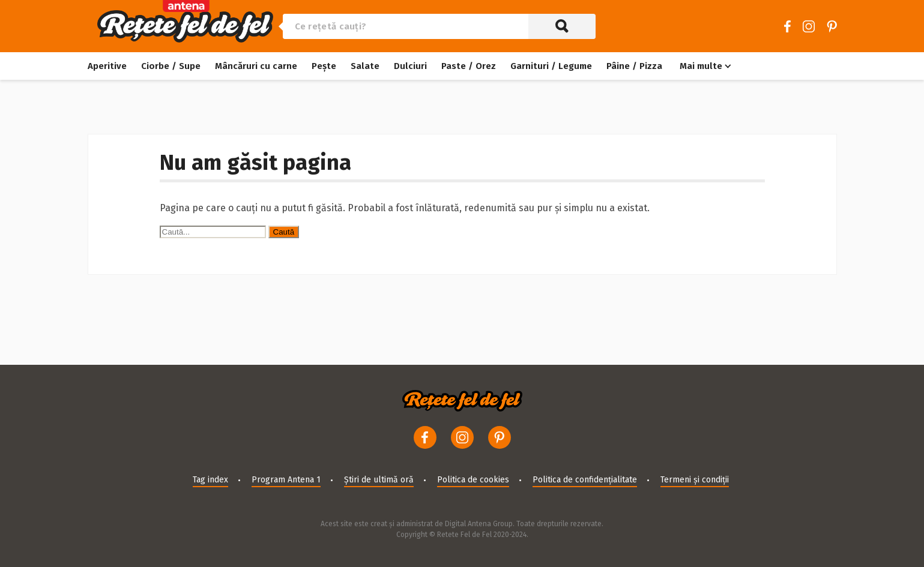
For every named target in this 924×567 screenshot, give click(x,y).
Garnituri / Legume (551, 66)
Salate (365, 66)
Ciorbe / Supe (171, 66)
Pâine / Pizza (634, 66)
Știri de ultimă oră (379, 480)
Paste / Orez (469, 66)
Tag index (210, 480)
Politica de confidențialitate (585, 480)
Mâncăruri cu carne (256, 66)
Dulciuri (410, 66)
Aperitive (107, 66)
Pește (324, 66)
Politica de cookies (473, 480)
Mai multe (701, 66)
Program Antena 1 (286, 480)
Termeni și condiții (695, 480)
